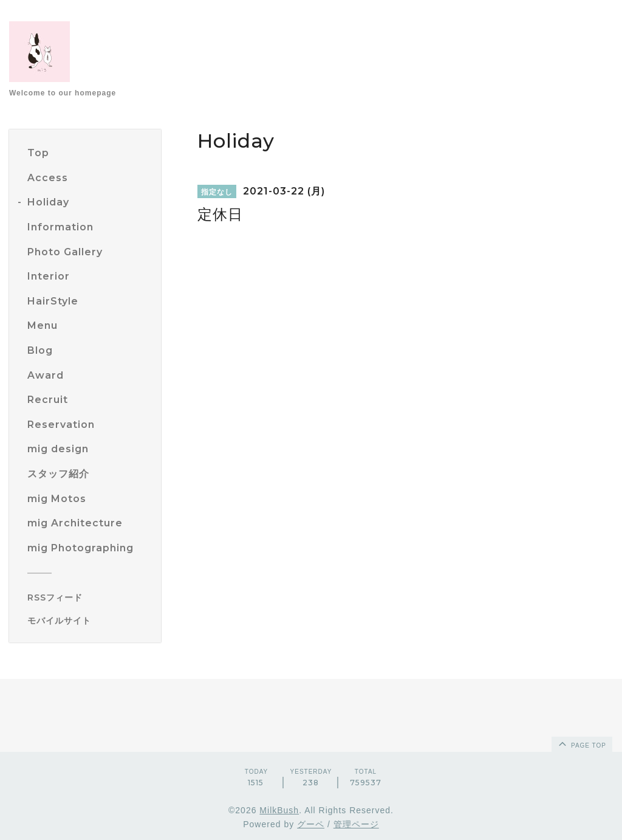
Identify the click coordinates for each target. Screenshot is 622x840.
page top (581, 743)
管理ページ (356, 824)
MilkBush (279, 810)
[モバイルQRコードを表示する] (90, 621)
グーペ (311, 824)
